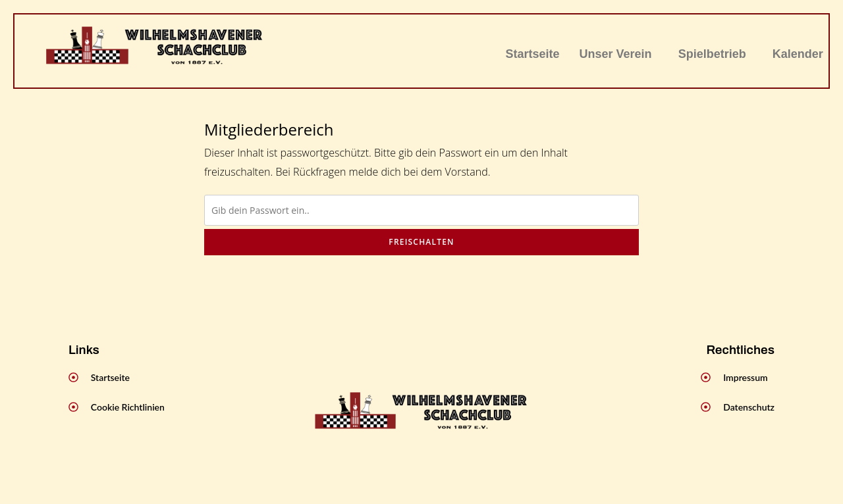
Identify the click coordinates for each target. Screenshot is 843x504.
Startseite (533, 54)
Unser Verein (616, 54)
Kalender (798, 54)
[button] (619, 54)
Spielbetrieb (712, 54)
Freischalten (421, 242)
